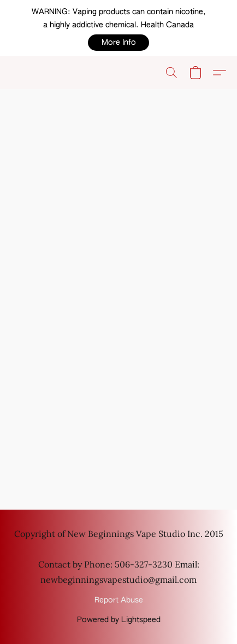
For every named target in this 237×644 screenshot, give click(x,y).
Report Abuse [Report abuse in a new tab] (119, 600)
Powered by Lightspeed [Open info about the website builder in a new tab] (119, 620)
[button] (118, 43)
